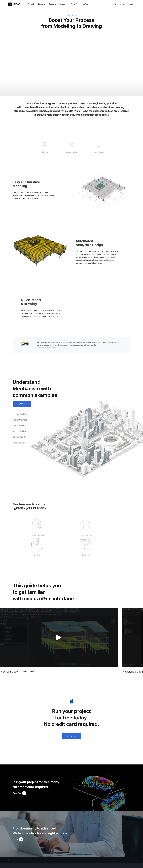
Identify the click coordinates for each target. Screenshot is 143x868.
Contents (42, 4)
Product (31, 4)
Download (33, 860)
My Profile (75, 854)
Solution (53, 857)
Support (63, 4)
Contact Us (33, 863)
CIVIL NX (11, 854)
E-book (53, 860)
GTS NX (11, 860)
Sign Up (75, 857)
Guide (33, 653)
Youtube (54, 863)
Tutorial (18, 820)
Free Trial (85, 4)
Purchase (122, 4)
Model (24, 653)
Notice (31, 866)
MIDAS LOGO (14, 4)
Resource (53, 4)
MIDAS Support (35, 854)
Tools (74, 4)
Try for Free (22, 404)
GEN (10, 857)
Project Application (56, 854)
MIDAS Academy (35, 857)
